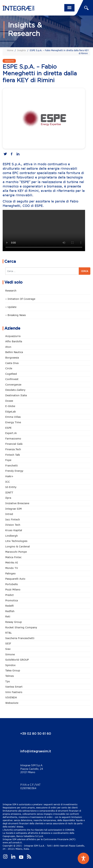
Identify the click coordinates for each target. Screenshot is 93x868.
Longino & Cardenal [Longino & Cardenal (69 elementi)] (18, 546)
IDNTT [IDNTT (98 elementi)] (9, 492)
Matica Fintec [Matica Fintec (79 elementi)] (13, 557)
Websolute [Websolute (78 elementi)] (12, 703)
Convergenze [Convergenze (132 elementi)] (13, 385)
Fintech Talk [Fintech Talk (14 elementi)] (13, 455)
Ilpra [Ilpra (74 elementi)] (8, 498)
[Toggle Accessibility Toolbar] (83, 858)
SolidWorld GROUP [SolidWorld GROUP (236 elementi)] (17, 660)
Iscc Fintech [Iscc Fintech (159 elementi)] (13, 519)
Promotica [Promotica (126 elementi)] (12, 600)
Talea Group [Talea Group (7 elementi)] (13, 670)
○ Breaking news (15, 315)
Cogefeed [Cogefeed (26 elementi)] (11, 374)
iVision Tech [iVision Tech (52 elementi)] (13, 525)
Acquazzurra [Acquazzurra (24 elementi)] (13, 336)
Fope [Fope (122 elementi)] (8, 460)
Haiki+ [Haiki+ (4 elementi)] (9, 476)
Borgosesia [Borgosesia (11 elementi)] (12, 358)
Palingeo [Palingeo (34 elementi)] (10, 573)
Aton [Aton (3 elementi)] (8, 347)
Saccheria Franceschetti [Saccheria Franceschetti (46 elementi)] (20, 638)
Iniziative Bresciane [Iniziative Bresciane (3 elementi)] (17, 503)
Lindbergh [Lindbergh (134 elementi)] (12, 536)
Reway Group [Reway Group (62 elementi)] (14, 622)
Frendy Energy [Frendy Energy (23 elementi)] (14, 471)
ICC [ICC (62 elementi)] (8, 482)
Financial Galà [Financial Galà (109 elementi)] (14, 444)
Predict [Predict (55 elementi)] (10, 595)
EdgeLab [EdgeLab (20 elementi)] (11, 412)
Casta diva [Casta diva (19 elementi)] (12, 363)
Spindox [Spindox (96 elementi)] (10, 665)
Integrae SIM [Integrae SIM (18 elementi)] (13, 509)
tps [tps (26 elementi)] (7, 681)
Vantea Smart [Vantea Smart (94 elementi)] (14, 687)
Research (11, 291)
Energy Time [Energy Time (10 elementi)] (13, 422)
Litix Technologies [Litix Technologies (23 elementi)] (16, 541)
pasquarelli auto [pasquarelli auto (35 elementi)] (15, 579)
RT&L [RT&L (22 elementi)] (9, 633)
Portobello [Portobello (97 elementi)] (12, 584)
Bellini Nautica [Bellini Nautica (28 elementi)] (14, 352)
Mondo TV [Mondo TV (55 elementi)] (12, 568)
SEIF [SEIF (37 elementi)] (8, 643)
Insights (21, 50)
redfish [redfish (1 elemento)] (10, 611)
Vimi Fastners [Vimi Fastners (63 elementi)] (14, 692)
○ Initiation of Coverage (20, 299)
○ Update (11, 307)
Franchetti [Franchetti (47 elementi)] (12, 465)
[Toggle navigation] (69, 8)
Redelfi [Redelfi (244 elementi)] (10, 606)
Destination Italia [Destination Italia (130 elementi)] (16, 395)
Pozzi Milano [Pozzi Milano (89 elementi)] (13, 589)
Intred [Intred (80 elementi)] (9, 514)
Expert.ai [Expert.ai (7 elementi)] (11, 433)
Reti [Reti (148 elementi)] (8, 616)
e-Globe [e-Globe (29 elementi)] (10, 406)
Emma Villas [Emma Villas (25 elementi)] (13, 417)
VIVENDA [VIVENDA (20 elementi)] (11, 697)
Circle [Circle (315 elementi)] (9, 368)
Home (10, 50)
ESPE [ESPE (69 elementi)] (8, 428)
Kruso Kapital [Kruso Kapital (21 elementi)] (14, 530)
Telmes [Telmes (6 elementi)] (10, 676)
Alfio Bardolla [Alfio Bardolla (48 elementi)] (14, 341)
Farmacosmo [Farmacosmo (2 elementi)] (13, 438)
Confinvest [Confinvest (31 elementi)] (12, 379)
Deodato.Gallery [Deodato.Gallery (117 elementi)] (15, 390)
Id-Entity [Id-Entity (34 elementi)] (11, 487)
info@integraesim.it (36, 751)
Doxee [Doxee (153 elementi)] (9, 401)
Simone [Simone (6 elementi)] (10, 654)
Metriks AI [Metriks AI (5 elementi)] (12, 562)
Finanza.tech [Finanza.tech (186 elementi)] (13, 449)
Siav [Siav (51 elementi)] (8, 649)
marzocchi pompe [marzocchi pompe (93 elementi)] (16, 552)
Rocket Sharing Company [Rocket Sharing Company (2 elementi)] (21, 627)
